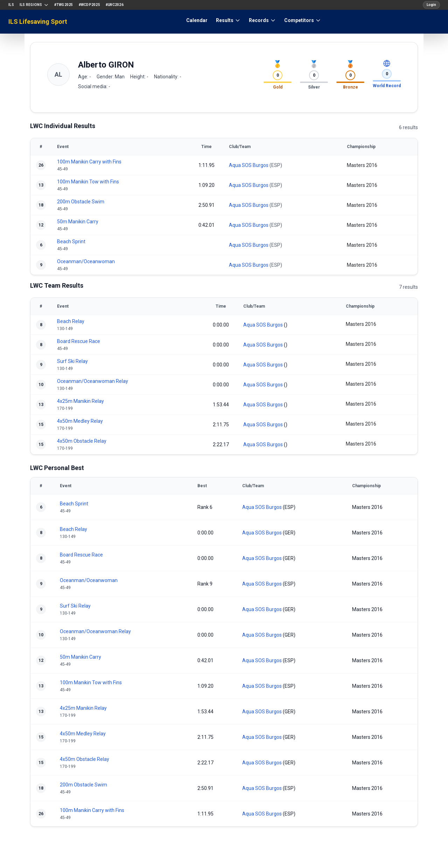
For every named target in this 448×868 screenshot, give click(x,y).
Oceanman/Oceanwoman (86, 261)
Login (431, 5)
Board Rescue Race (79, 341)
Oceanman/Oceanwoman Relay (93, 381)
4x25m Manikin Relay (80, 401)
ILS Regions (34, 5)
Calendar (197, 20)
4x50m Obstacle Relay (82, 441)
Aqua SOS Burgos (249, 165)
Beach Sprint (71, 241)
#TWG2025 (64, 5)
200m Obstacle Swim (81, 202)
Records (262, 20)
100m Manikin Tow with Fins (88, 182)
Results (228, 20)
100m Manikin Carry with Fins (89, 162)
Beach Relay (71, 321)
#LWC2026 (115, 5)
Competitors (303, 20)
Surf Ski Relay (72, 361)
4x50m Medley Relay (80, 421)
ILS (11, 5)
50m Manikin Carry (78, 222)
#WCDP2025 (89, 5)
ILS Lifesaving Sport (38, 22)
